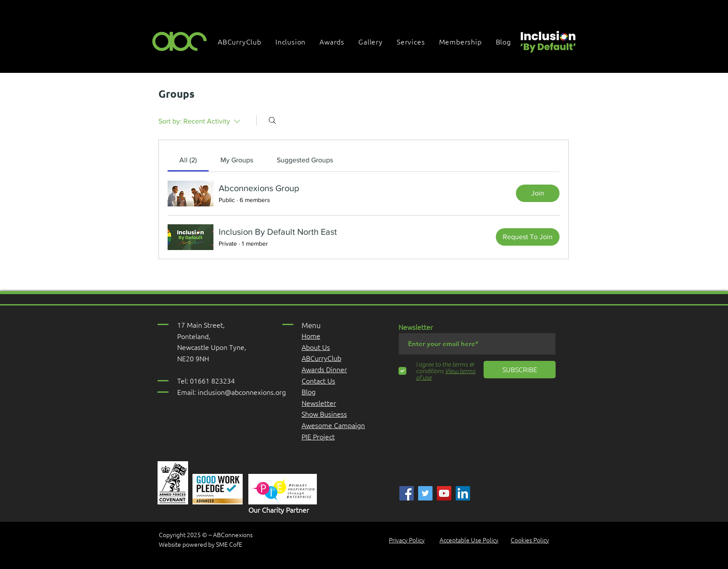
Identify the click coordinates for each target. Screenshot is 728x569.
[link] (188, 160)
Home (311, 336)
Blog (309, 391)
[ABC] (407, 493)
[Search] (272, 120)
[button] (291, 41)
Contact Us (318, 380)
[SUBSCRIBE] (520, 370)
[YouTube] (444, 493)
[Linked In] (463, 493)
